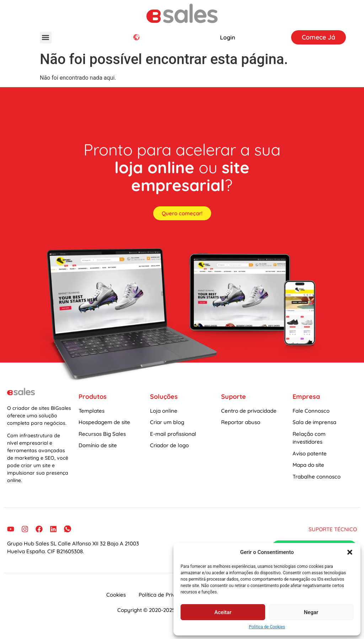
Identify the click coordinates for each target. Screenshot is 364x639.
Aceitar (223, 612)
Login (227, 37)
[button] (350, 552)
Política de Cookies (267, 627)
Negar (311, 612)
